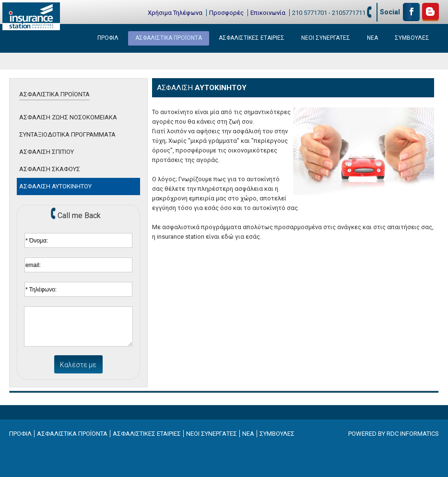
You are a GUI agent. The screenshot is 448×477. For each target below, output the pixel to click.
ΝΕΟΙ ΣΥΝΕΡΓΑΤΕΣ (326, 38)
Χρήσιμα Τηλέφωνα (175, 13)
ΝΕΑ (372, 38)
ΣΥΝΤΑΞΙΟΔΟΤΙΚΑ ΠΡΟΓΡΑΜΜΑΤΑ (67, 134)
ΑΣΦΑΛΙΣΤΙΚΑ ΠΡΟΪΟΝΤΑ (169, 38)
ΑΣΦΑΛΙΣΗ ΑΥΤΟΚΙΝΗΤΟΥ (55, 186)
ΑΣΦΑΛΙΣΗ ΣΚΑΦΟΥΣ (50, 169)
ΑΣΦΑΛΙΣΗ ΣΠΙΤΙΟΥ (47, 152)
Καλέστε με (78, 365)
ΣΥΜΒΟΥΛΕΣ (412, 38)
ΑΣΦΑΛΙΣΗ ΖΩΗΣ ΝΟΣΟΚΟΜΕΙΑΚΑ (68, 117)
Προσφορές (226, 13)
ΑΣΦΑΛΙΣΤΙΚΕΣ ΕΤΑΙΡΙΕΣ (252, 38)
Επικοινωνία (268, 13)
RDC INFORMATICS (413, 434)
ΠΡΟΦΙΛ (108, 38)
